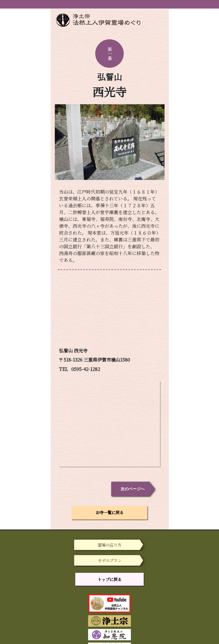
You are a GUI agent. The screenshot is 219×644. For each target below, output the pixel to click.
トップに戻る (109, 579)
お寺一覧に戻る (109, 512)
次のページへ (133, 489)
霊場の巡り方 (109, 545)
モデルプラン (110, 560)
